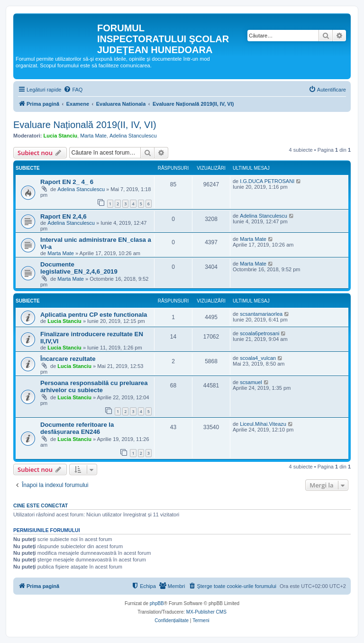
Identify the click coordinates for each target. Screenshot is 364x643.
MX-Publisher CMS (206, 612)
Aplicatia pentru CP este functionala (94, 315)
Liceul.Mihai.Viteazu (263, 424)
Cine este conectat (41, 505)
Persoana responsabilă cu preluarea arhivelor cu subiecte (94, 386)
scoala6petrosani (259, 333)
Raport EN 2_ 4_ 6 (67, 182)
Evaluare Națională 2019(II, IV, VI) (85, 125)
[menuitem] (73, 90)
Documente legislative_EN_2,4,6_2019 (79, 268)
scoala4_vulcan (258, 358)
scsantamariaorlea (261, 314)
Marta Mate (93, 136)
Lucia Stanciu (61, 136)
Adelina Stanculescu (133, 136)
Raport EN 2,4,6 (63, 216)
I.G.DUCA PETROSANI (267, 181)
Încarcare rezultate (68, 359)
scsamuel (251, 382)
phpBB (157, 603)
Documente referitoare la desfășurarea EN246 (77, 428)
